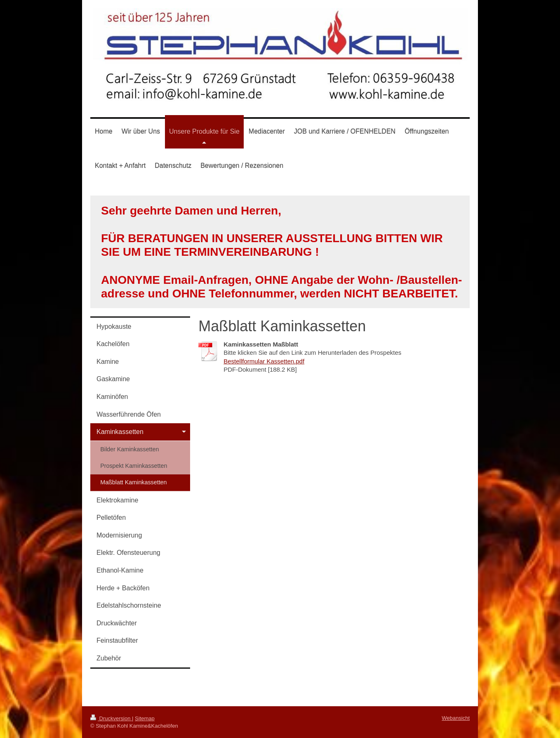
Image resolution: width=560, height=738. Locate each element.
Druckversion (111, 718)
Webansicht (456, 718)
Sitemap (145, 718)
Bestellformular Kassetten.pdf (264, 361)
